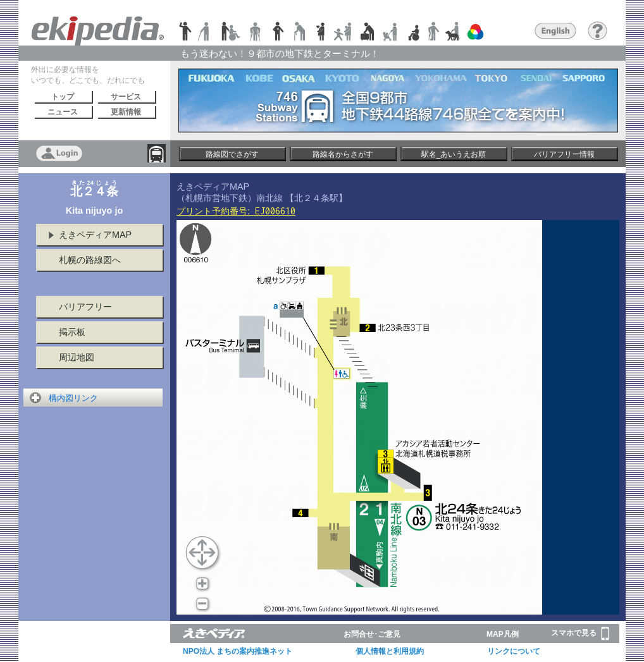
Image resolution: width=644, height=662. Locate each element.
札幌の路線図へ (90, 260)
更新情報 (126, 112)
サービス (126, 97)
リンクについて (514, 651)
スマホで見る (580, 634)
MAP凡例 (503, 634)
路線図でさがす (232, 154)
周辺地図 (77, 357)
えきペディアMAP (95, 235)
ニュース (63, 112)
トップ (63, 97)
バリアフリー (85, 307)
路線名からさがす (343, 154)
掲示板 (72, 332)
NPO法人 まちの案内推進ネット (238, 651)
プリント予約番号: (236, 211)
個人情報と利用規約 (390, 651)
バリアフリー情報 (564, 154)
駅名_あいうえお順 (454, 154)
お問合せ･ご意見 (372, 634)
